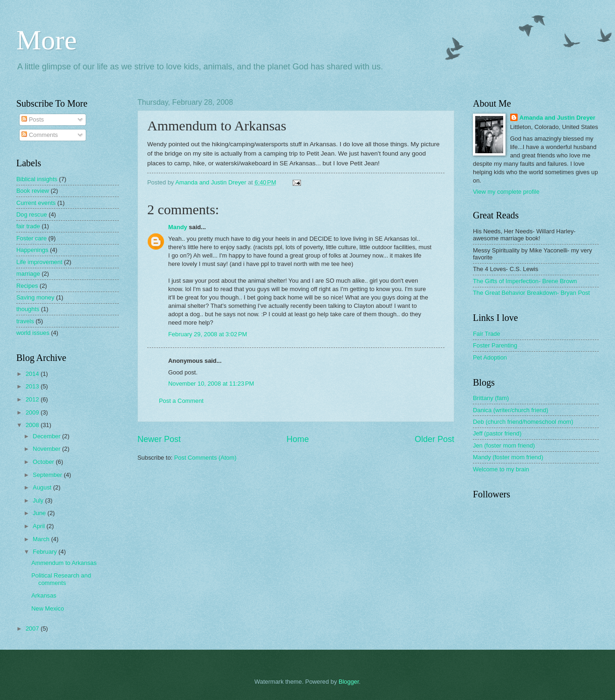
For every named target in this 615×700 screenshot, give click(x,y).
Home (298, 439)
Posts (33, 119)
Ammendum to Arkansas (64, 563)
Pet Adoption (490, 357)
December (47, 436)
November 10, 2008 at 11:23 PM (211, 384)
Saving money (35, 297)
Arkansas (44, 595)
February (45, 552)
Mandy (178, 227)
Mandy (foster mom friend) (508, 457)
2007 (33, 629)
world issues (33, 333)
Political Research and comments (61, 579)
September (48, 475)
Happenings (32, 250)
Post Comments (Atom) (205, 458)
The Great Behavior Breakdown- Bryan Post (531, 293)
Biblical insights (37, 179)
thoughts (28, 309)
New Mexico (48, 608)
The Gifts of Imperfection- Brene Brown (525, 281)
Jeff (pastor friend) (497, 433)
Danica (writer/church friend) (511, 410)
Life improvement (39, 262)
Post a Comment (181, 401)
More (47, 40)
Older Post (434, 439)
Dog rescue (32, 214)
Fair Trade (487, 334)
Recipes (27, 286)
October (44, 462)
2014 (33, 374)
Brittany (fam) (491, 398)
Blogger (349, 682)
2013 (33, 386)
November (47, 449)
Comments (40, 135)
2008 (33, 425)
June (40, 513)
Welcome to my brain (501, 469)
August (43, 487)
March (42, 539)
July (39, 500)
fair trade (28, 226)
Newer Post (159, 439)
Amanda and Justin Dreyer (557, 118)
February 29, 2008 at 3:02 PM (208, 334)
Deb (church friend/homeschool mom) (523, 422)
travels (25, 321)
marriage (28, 274)
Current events (36, 203)
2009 (33, 412)
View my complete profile (506, 192)
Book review (33, 191)
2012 (33, 399)
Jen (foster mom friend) (504, 445)
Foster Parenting (495, 345)
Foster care (31, 238)
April (39, 526)
